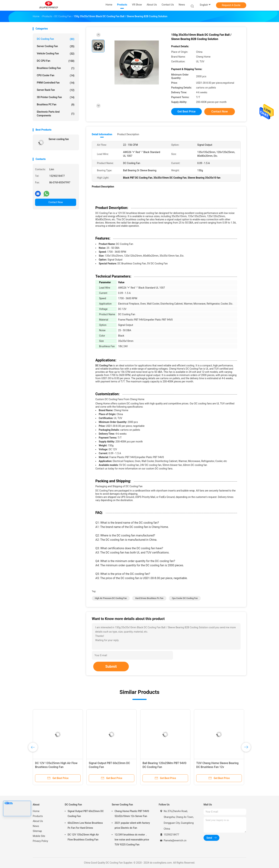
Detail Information (102, 134)
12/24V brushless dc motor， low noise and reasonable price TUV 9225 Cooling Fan (132, 840)
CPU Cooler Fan (56, 76)
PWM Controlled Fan (56, 83)
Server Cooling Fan (56, 46)
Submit (111, 667)
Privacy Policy (40, 841)
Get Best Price (186, 111)
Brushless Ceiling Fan (56, 68)
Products (38, 816)
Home (36, 811)
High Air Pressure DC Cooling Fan (111, 598)
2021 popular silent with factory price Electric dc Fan (132, 825)
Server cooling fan (59, 139)
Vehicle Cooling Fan (56, 54)
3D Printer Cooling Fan (56, 97)
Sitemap (37, 831)
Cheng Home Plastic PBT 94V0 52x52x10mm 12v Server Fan (132, 814)
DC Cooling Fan (56, 39)
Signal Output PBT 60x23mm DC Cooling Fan (86, 814)
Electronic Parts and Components (56, 114)
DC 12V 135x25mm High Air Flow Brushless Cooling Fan (83, 837)
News (36, 826)
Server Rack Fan (56, 90)
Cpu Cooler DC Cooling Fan (185, 598)
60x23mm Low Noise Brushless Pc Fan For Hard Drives (85, 825)
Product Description (128, 134)
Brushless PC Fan (56, 105)
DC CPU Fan (56, 61)
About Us (38, 821)
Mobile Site (39, 836)
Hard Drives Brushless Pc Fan (149, 598)
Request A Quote (231, 5)
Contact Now (56, 202)
